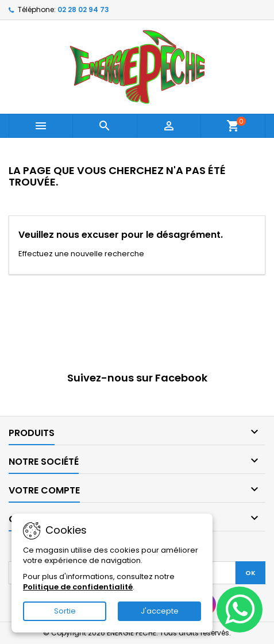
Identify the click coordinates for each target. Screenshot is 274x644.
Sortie (65, 611)
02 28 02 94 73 (83, 9)
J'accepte (160, 611)
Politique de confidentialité (78, 587)
